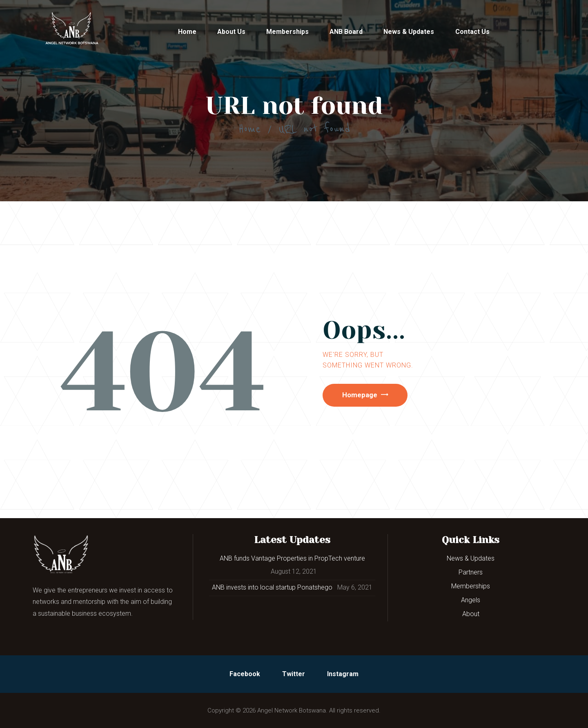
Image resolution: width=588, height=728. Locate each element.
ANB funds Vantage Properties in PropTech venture (292, 558)
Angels (471, 600)
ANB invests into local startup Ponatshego (272, 587)
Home (249, 129)
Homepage (364, 396)
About (471, 614)
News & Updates (471, 558)
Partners (471, 572)
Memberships (471, 586)
